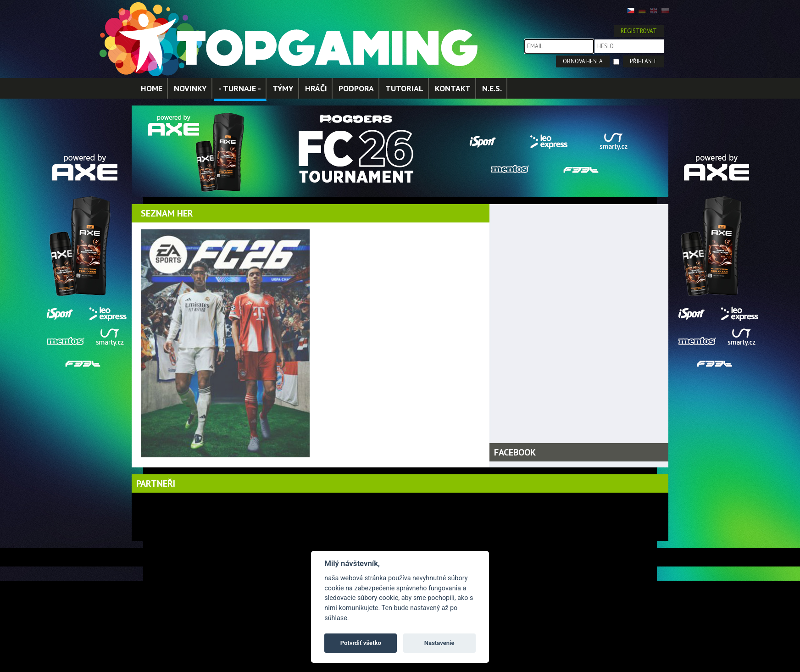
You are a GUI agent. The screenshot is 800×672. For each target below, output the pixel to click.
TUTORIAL (404, 88)
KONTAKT (453, 88)
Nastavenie (439, 643)
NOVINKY (190, 88)
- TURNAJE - (240, 88)
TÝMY (283, 88)
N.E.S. (492, 88)
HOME (152, 88)
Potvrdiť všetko (361, 643)
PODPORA (356, 88)
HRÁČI (316, 88)
